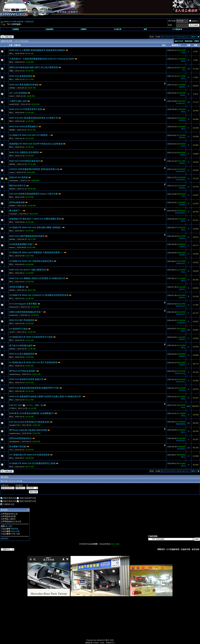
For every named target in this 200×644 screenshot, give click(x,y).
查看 (196, 45)
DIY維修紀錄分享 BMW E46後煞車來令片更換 (31, 337)
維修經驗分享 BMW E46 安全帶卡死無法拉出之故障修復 (36, 144)
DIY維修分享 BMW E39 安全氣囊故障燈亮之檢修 (32, 463)
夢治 (11, 54)
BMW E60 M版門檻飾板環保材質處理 (27, 236)
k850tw (12, 88)
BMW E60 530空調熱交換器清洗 (25, 161)
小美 (183, 53)
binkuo (12, 247)
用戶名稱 (172, 21)
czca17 (12, 332)
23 (189, 448)
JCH (11, 450)
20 (189, 423)
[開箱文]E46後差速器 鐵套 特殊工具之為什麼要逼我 (33, 67)
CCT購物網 (177, 29)
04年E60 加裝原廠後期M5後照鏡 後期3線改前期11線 (34, 169)
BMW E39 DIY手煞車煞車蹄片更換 (26, 109)
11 (187, 37)
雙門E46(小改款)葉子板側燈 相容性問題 (28, 430)
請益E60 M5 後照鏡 (18, 177)
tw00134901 (180, 213)
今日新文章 (117, 29)
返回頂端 (195, 549)
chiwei (182, 155)
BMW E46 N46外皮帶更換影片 (24, 126)
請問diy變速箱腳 (17, 202)
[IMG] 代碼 (15, 531)
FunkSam (13, 214)
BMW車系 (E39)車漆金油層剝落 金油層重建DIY (32, 413)
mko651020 (14, 104)
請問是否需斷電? (17, 287)
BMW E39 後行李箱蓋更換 (22, 320)
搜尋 (145, 29)
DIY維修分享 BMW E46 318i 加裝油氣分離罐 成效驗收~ (35, 227)
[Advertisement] (76, 621)
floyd (183, 407)
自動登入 (194, 21)
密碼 (170, 25)
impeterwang (14, 374)
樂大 (183, 432)
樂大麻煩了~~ (16, 211)
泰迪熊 (12, 130)
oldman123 (14, 307)
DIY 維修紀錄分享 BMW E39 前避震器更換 (29, 455)
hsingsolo (181, 322)
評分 (164, 45)
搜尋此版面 (189, 41)
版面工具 (178, 41)
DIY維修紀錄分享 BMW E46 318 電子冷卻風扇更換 (33, 362)
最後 (194, 37)
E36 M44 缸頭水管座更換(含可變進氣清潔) (29, 422)
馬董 (11, 71)
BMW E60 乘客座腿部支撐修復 (24, 85)
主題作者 (17, 45)
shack (12, 96)
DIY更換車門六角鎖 (18, 329)
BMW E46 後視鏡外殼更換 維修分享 (26, 379)
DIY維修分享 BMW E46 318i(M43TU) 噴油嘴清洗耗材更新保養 (39, 295)
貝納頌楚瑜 (180, 424)
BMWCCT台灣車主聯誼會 (13, 22)
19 (189, 69)
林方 (183, 331)
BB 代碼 (9, 526)
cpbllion (182, 289)
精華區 (197, 41)
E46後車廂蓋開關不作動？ (22, 244)
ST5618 (12, 408)
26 (189, 330)
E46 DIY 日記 (16, 405)
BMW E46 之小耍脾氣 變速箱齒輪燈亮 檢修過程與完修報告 (37, 50)
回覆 (189, 45)
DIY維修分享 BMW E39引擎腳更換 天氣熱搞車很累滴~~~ (36, 252)
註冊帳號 (16, 29)
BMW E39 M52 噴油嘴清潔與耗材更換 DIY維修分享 (34, 118)
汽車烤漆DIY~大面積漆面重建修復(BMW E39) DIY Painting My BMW (42, 59)
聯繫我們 (161, 549)
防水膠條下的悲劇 (18, 446)
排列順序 (19, 485)
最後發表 (175, 45)
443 (189, 406)
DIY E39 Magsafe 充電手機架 (23, 304)
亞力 (183, 146)
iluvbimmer (181, 103)
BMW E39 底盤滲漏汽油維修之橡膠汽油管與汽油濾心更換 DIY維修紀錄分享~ (46, 396)
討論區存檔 (185, 549)
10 (183, 37)
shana (12, 172)
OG (184, 196)
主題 (11, 45)
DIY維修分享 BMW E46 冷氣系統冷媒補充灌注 (31, 261)
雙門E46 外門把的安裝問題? (23, 371)
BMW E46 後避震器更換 (21, 76)
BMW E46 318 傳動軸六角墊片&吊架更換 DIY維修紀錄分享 (37, 278)
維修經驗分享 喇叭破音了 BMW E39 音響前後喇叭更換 (35, 219)
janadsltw (181, 449)
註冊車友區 (29, 22)
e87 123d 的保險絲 (18, 93)
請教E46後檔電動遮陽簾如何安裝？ (26, 312)
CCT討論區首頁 (173, 549)
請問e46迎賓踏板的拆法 (21, 438)
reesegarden (14, 442)
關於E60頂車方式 (17, 186)
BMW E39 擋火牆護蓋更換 (22, 354)
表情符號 (14, 529)
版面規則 (5, 538)
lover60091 (180, 171)
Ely (184, 70)
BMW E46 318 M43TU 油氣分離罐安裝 (28, 270)
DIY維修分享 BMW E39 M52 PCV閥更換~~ (30, 135)
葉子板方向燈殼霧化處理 (21, 346)
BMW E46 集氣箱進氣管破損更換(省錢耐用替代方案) (34, 388)
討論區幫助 (50, 29)
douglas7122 (14, 425)
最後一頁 (39, 405)
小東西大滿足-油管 (18, 101)
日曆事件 (84, 29)
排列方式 (5, 485)
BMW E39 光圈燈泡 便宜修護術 (24, 152)
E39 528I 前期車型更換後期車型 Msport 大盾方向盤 (33, 194)
